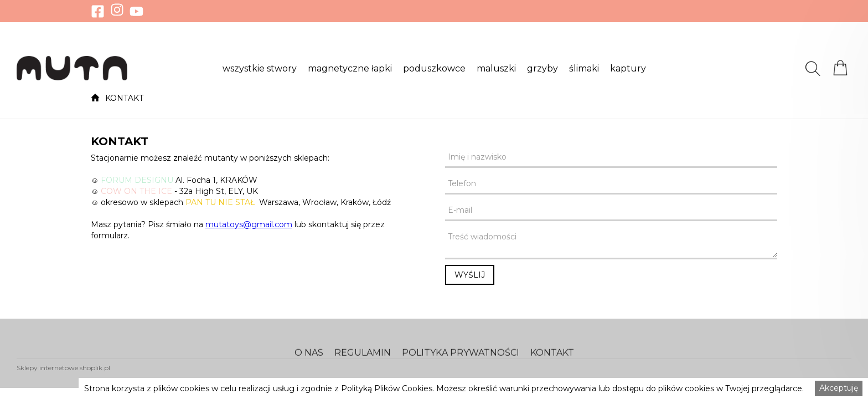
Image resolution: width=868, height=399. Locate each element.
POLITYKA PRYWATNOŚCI (461, 360)
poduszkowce (434, 69)
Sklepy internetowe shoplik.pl (63, 368)
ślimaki (584, 69)
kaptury (628, 69)
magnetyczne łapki (350, 69)
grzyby (542, 69)
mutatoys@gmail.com (249, 224)
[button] (260, 68)
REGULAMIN (363, 360)
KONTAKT (124, 98)
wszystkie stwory (260, 69)
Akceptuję (839, 388)
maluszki (496, 69)
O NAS (309, 360)
